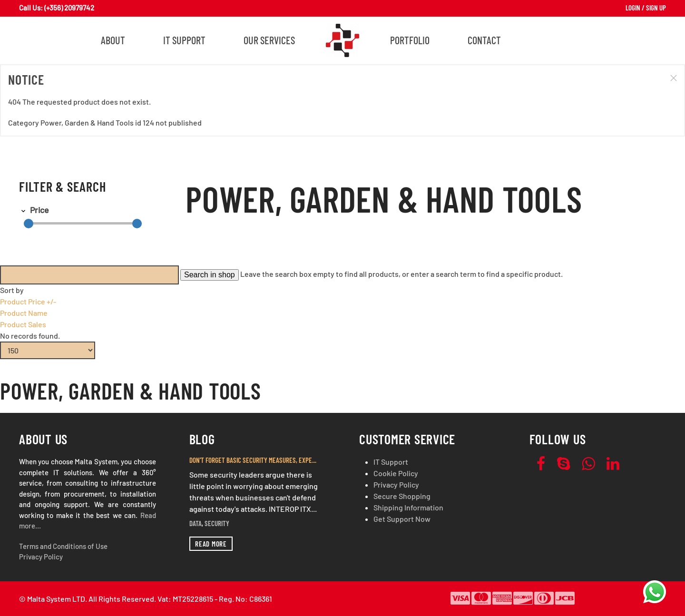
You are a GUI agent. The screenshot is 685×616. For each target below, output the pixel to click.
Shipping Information (408, 507)
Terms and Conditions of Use (63, 546)
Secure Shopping (402, 496)
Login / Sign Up (646, 8)
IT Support (184, 40)
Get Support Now (402, 519)
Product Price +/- (28, 301)
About (113, 40)
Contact (484, 40)
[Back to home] (342, 40)
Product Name (24, 313)
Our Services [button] (269, 40)
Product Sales (23, 324)
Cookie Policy (396, 473)
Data (196, 523)
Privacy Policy (41, 557)
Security (217, 523)
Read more (211, 544)
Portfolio (410, 40)
